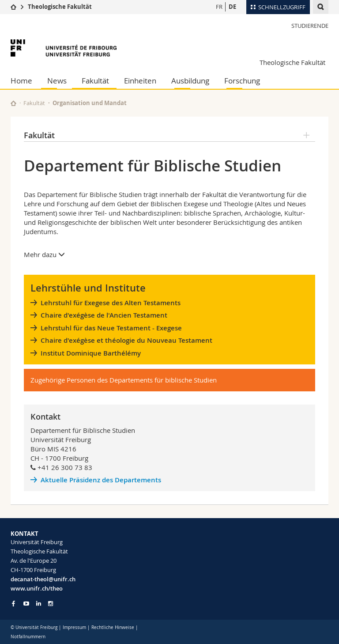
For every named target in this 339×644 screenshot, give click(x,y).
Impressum (74, 627)
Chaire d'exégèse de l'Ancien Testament (104, 315)
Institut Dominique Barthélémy (91, 353)
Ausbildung (190, 81)
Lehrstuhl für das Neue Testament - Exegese (111, 328)
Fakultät (95, 81)
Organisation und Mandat (90, 103)
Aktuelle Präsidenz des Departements (102, 480)
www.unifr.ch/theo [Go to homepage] (37, 588)
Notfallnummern (28, 637)
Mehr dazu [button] (44, 254)
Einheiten (140, 81)
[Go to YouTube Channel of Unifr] (26, 604)
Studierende (310, 26)
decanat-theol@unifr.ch (43, 579)
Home (21, 81)
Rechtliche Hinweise (113, 627)
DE (232, 7)
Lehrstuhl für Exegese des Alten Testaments (111, 303)
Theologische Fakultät (60, 7)
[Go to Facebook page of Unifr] (13, 603)
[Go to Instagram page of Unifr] (51, 604)
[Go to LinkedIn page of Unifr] (39, 604)
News (57, 81)
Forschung (242, 81)
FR (219, 7)
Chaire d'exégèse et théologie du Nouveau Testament (126, 340)
